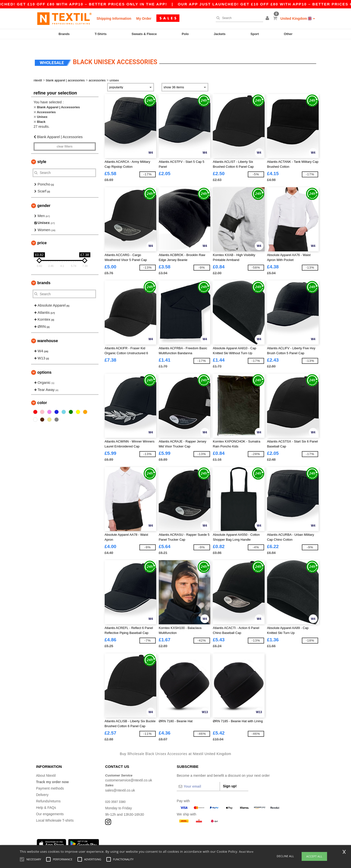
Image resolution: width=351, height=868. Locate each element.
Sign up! (230, 776)
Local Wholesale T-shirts (55, 811)
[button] (268, 18)
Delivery (42, 785)
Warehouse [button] (48, 331)
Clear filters (65, 137)
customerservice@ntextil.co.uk (129, 771)
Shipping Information (114, 18)
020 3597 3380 (117, 792)
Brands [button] (44, 273)
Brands (64, 34)
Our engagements (50, 804)
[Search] (238, 18)
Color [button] (42, 393)
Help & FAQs (46, 798)
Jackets (220, 34)
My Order (144, 18)
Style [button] (42, 152)
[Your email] (198, 777)
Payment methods (50, 779)
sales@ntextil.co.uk (120, 781)
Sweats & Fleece (144, 34)
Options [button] (44, 363)
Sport (255, 34)
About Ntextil (46, 766)
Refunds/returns (48, 792)
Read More (246, 852)
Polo (185, 34)
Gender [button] (44, 196)
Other (288, 34)
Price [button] (42, 233)
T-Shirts (100, 34)
